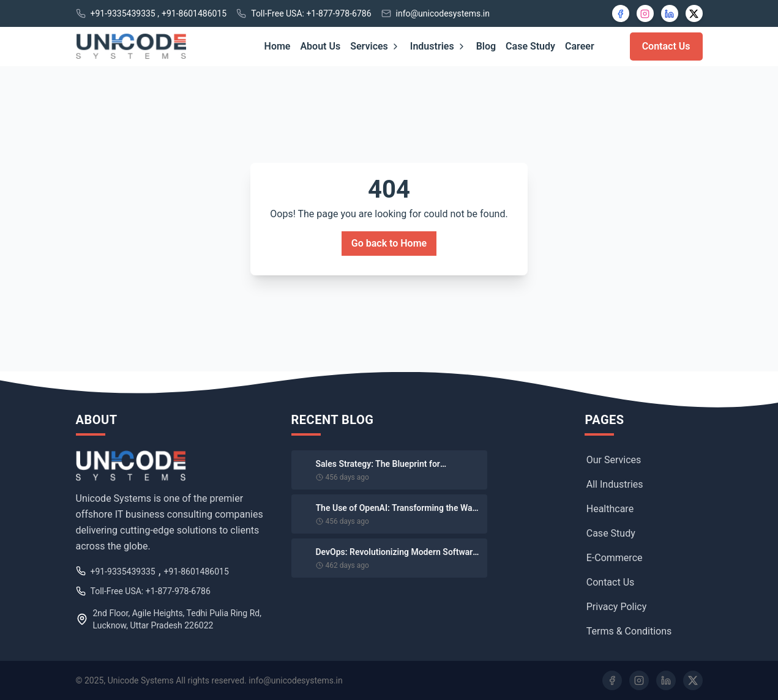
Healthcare (610, 509)
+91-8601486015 (194, 13)
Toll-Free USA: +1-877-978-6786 (311, 13)
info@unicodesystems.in (443, 13)
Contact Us (666, 46)
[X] (694, 13)
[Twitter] (693, 680)
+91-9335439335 (123, 13)
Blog (486, 46)
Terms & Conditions (629, 631)
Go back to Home (389, 243)
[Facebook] (621, 13)
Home (278, 46)
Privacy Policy (617, 607)
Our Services (614, 460)
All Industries (615, 484)
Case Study (530, 46)
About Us (320, 46)
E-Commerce (615, 558)
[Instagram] (645, 13)
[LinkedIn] (670, 13)
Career (580, 46)
